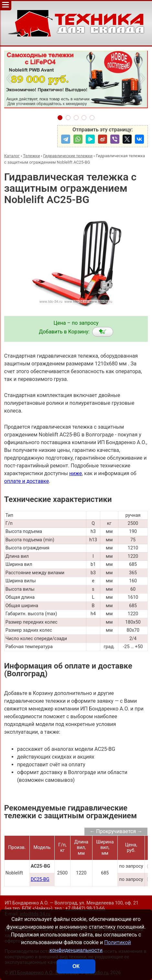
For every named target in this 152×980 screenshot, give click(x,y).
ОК (76, 966)
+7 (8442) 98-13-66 (85, 909)
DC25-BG (40, 879)
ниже (76, 473)
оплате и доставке (27, 481)
